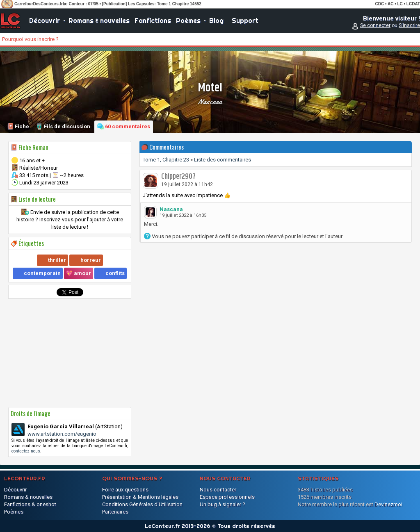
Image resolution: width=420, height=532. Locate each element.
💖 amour (79, 273)
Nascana (210, 102)
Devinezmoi (388, 504)
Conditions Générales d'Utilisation (142, 504)
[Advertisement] (70, 353)
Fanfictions (153, 20)
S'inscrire (409, 25)
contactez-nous (26, 451)
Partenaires (115, 512)
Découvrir (45, 20)
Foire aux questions (125, 490)
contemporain (42, 273)
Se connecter (375, 25)
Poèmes (188, 20)
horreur (91, 260)
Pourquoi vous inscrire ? (30, 39)
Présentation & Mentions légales (140, 497)
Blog (216, 20)
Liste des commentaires (223, 160)
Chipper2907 (178, 177)
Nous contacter (218, 490)
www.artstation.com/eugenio (62, 434)
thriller (57, 260)
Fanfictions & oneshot (30, 504)
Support (245, 20)
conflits (115, 273)
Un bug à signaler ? (223, 504)
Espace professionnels (227, 497)
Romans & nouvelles (99, 20)
